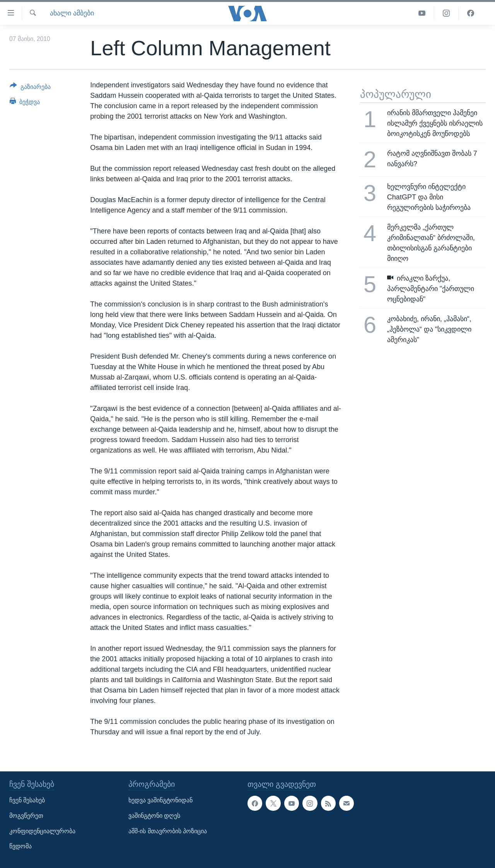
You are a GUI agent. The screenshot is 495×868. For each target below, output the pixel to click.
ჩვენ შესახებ (27, 800)
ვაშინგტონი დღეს (154, 816)
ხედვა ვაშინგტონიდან (160, 800)
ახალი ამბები (72, 13)
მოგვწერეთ (26, 816)
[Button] (30, 88)
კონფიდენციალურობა (42, 831)
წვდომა (20, 846)
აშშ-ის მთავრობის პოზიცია (168, 831)
